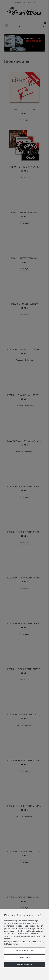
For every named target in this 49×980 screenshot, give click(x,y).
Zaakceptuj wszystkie (24, 964)
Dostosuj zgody (24, 957)
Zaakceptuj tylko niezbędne (24, 950)
